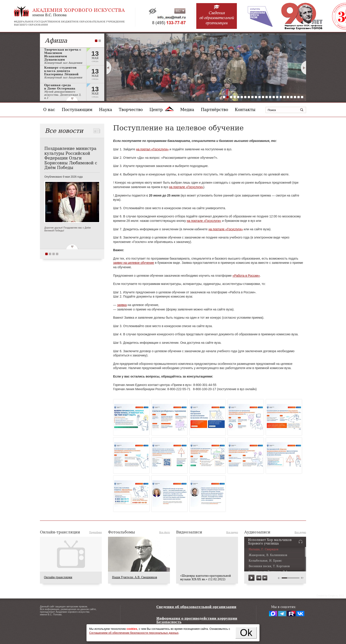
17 (281, 97)
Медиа (187, 110)
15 (274, 97)
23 (302, 97)
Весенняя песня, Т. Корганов (269, 566)
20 (291, 97)
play (252, 578)
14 (270, 97)
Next (304, 68)
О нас (49, 110)
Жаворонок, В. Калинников (268, 555)
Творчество (131, 110)
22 (299, 97)
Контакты (245, 110)
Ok (246, 633)
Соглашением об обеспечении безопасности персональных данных (134, 633)
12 (263, 97)
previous (259, 578)
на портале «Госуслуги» (186, 187)
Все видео (232, 532)
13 (267, 97)
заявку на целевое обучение (134, 263)
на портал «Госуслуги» (152, 149)
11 (259, 97)
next (265, 578)
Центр (162, 110)
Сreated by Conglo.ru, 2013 (330, 596)
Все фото (165, 532)
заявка (122, 305)
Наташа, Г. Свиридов (263, 550)
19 (288, 97)
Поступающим (77, 110)
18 (284, 97)
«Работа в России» (246, 276)
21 (295, 97)
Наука (106, 110)
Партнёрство (214, 110)
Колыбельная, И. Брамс (265, 561)
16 (277, 97)
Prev (109, 68)
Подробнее (95, 532)
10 (256, 97)
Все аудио (300, 532)
